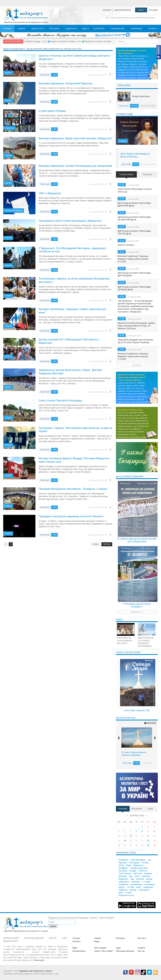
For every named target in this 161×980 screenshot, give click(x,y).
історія (129, 893)
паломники (123, 884)
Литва (121, 865)
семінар (133, 890)
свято (139, 887)
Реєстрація (153, 10)
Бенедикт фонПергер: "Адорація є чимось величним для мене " (72, 311)
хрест (121, 893)
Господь (145, 863)
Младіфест (123, 868)
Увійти (141, 10)
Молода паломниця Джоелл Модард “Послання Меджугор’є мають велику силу (74, 460)
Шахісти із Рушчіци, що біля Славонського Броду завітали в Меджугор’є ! (74, 57)
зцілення (146, 876)
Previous (119, 131)
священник (148, 887)
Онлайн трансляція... (141, 96)
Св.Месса (143, 871)
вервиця (148, 874)
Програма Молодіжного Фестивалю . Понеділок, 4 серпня (73, 489)
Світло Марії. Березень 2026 (137, 710)
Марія (129, 865)
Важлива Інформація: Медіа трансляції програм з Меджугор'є (75, 138)
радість (122, 887)
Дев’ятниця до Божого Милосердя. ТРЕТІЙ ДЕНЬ (135, 232)
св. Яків (131, 887)
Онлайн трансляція (139, 868)
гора (131, 876)
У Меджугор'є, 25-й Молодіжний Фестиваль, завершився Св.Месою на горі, (72, 250)
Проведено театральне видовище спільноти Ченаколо (71, 516)
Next (155, 131)
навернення (124, 882)
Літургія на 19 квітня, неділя (130, 410)
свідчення (123, 890)
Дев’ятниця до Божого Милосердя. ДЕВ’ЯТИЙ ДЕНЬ (135, 204)
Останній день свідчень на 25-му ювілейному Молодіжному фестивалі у (74, 280)
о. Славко (146, 882)
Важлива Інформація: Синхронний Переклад (65, 83)
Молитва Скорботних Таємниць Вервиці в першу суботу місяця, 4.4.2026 (133, 259)
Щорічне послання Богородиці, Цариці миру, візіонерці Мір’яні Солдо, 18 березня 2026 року (136, 326)
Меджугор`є (139, 865)
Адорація (123, 863)
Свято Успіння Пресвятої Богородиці (60, 401)
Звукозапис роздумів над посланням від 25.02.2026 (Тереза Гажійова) (135, 341)
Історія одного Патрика (52, 111)
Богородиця (134, 863)
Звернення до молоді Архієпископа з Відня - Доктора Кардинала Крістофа (70, 372)
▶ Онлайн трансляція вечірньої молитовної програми (130, 18)
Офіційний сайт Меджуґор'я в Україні (35, 971)
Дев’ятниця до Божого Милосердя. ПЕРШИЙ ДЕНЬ (135, 288)
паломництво (136, 884)
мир (132, 879)
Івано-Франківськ (138, 860)
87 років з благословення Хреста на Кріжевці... (134, 754)
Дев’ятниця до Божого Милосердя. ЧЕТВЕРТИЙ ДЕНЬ (135, 218)
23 (148, 841)
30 (148, 845)
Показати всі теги (126, 895)
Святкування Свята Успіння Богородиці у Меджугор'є (70, 221)
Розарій (133, 871)
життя (137, 876)
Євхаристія (123, 860)
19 (125, 841)
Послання (123, 871)
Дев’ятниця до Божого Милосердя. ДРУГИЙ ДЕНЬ (135, 274)
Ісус (150, 860)
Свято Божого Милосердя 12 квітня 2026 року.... (135, 155)
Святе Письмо (125, 874)
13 (131, 836)
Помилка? (110, 75)
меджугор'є (123, 879)
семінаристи (144, 890)
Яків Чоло (138, 874)
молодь (149, 879)
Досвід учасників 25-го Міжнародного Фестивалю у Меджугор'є (69, 341)
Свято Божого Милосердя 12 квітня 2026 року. (135, 190)
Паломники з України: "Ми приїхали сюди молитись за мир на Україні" (75, 430)
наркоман (136, 882)
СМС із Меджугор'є (50, 193)
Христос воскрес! (126, 245)
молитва (140, 879)
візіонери (123, 876)
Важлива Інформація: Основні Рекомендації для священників (75, 166)
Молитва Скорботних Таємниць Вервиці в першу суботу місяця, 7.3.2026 (133, 356)
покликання (150, 884)
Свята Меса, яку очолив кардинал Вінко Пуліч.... (125, 641)
